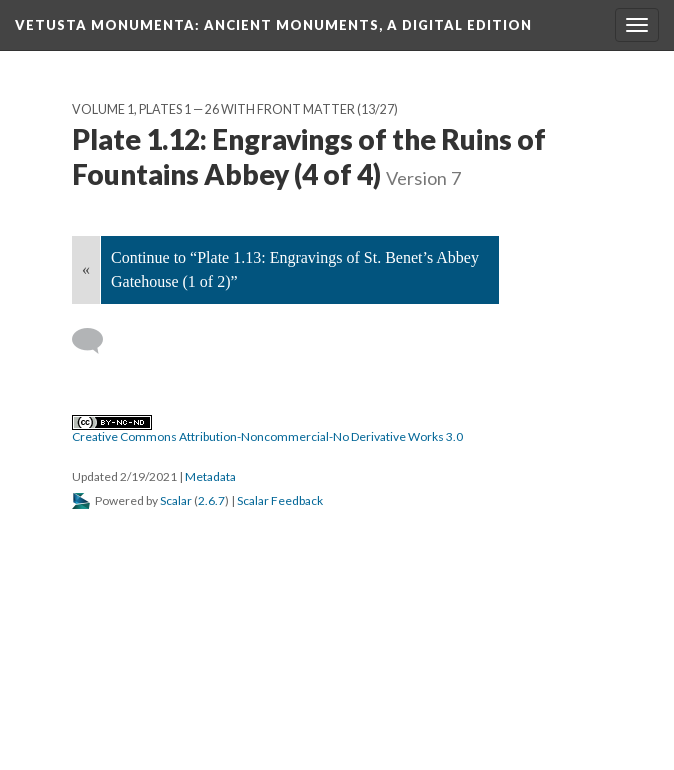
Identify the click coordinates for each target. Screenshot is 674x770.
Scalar (176, 500)
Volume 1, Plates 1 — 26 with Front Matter (213, 109)
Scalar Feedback (280, 500)
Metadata (210, 476)
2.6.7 (211, 500)
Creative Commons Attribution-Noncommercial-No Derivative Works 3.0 (267, 430)
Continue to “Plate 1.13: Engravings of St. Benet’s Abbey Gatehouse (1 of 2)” (295, 269)
